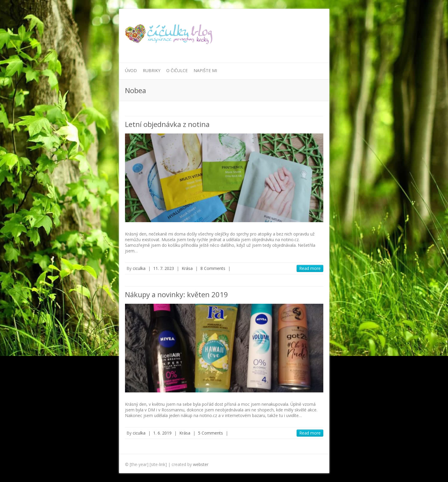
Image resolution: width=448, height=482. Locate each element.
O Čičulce (177, 70)
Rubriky (152, 70)
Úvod (131, 70)
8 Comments (213, 268)
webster (201, 464)
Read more (310, 268)
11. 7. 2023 (164, 268)
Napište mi (205, 70)
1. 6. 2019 (162, 433)
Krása (187, 268)
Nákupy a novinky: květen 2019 (176, 294)
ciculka (139, 268)
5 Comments (210, 433)
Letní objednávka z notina (167, 124)
